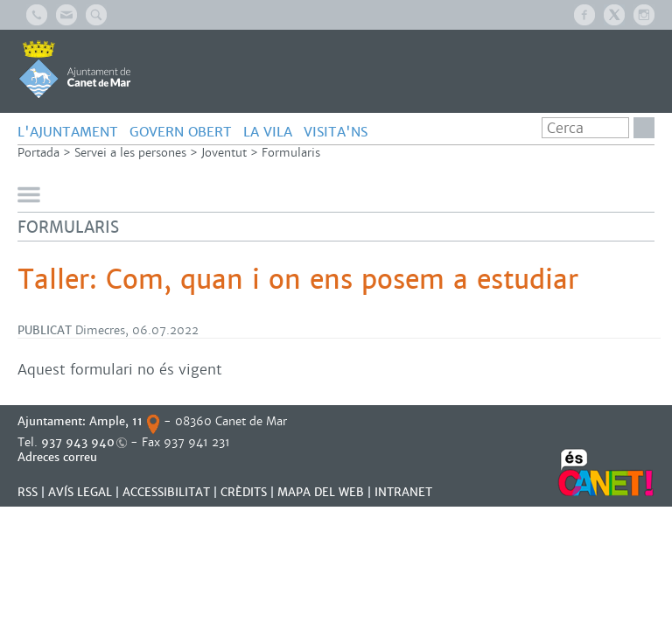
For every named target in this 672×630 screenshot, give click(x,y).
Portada (38, 153)
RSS (28, 492)
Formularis (291, 153)
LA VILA (268, 132)
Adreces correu (59, 457)
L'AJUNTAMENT (68, 132)
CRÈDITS (244, 492)
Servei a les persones (130, 153)
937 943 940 (78, 442)
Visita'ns (336, 132)
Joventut (224, 153)
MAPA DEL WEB (321, 492)
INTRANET (403, 492)
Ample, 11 (116, 421)
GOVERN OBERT (181, 132)
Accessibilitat (166, 492)
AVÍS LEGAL (80, 492)
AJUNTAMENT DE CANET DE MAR (75, 69)
